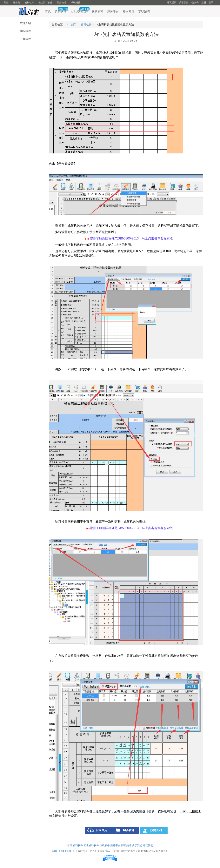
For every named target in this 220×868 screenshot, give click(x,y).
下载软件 (25, 39)
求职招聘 (76, 3)
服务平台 (113, 11)
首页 (48, 11)
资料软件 (29, 3)
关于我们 (137, 845)
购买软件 (25, 31)
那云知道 (62, 3)
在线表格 (97, 11)
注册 (204, 3)
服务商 (17, 3)
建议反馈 (172, 3)
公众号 (195, 3)
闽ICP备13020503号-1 (64, 851)
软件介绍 (25, 23)
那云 (6, 3)
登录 (211, 3)
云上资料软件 (45, 3)
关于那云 (184, 3)
